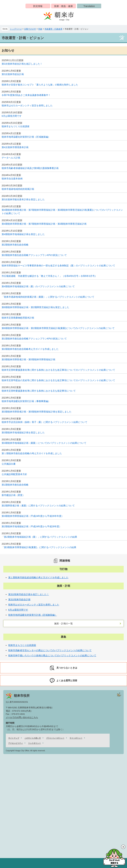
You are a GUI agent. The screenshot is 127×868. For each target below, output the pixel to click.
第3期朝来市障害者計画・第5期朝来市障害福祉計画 (28, 359)
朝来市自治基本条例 (12, 179)
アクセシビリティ (16, 743)
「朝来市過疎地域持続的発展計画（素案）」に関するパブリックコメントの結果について (48, 297)
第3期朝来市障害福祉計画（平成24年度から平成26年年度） (33, 516)
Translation (89, 6)
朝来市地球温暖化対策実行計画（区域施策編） (26, 137)
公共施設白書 (9, 464)
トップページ (16, 29)
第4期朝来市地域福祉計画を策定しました (23, 234)
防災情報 (38, 6)
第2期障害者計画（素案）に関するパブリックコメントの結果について (38, 506)
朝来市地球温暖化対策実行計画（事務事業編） (26, 401)
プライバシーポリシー (55, 738)
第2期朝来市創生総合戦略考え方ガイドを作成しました (30, 349)
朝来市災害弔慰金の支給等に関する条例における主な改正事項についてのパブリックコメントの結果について (58, 380)
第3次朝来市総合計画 (13, 74)
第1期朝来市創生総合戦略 (15, 485)
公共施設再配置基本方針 (14, 474)
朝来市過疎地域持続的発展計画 (18, 189)
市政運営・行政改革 (53, 29)
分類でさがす (30, 29)
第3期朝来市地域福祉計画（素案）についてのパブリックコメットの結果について (44, 443)
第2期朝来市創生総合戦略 (15, 245)
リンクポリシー (34, 743)
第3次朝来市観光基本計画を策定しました (23, 199)
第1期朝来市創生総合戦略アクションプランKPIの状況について (34, 339)
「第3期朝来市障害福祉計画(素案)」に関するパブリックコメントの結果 (39, 547)
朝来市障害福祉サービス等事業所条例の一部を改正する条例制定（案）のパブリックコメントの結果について (58, 266)
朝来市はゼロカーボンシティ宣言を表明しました (27, 106)
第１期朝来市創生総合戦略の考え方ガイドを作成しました (32, 453)
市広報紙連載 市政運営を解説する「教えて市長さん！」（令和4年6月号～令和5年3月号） (49, 276)
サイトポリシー (76, 738)
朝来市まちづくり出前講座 (16, 126)
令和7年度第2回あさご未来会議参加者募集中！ (26, 95)
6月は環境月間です (12, 116)
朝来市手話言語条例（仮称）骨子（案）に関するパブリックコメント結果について (44, 422)
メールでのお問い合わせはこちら (22, 717)
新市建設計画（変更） (13, 495)
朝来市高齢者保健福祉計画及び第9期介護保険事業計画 (30, 168)
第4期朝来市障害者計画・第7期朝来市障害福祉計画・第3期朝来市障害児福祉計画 (44, 224)
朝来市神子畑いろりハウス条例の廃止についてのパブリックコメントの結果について (52, 655)
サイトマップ (14, 738)
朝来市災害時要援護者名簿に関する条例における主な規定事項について (39, 391)
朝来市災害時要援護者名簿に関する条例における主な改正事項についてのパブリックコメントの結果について (58, 370)
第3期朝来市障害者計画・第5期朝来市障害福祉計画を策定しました (37, 412)
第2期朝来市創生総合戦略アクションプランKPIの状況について (34, 255)
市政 (40, 29)
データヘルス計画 (11, 158)
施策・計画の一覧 (63, 624)
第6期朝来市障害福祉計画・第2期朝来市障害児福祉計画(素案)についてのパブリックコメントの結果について (58, 328)
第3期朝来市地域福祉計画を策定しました (23, 433)
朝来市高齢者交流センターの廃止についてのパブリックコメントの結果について (50, 650)
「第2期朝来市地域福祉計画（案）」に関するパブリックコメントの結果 (39, 537)
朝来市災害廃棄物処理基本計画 (18, 318)
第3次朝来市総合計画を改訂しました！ (22, 64)
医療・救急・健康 (63, 6)
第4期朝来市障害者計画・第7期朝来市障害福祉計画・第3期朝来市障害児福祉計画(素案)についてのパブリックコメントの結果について (62, 212)
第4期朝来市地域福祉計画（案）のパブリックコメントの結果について (38, 286)
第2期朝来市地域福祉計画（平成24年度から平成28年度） (32, 526)
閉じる (123, 847)
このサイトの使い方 (33, 738)
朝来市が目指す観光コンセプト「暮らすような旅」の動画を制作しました (40, 85)
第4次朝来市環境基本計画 (15, 147)
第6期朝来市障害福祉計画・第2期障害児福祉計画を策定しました (35, 307)
